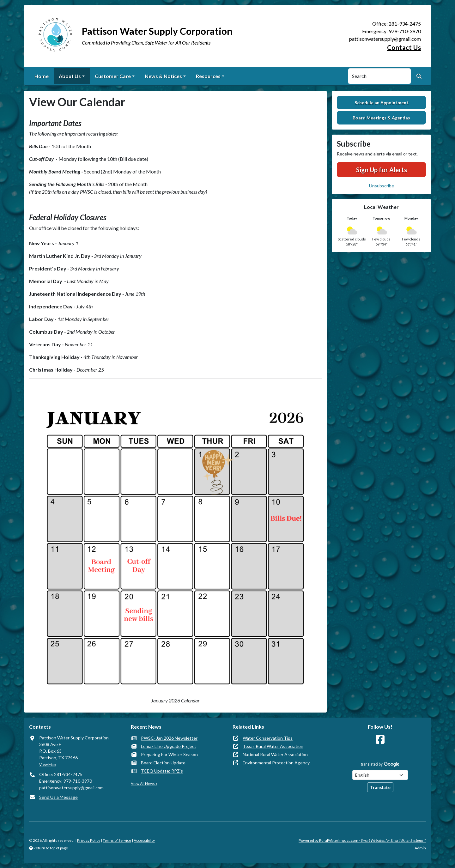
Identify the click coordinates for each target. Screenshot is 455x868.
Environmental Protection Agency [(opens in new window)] (276, 763)
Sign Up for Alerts (382, 170)
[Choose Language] (380, 775)
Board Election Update (163, 763)
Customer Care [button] (113, 76)
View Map (47, 765)
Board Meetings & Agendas (381, 118)
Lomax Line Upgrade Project (169, 746)
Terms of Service (117, 840)
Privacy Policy (89, 840)
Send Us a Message (58, 797)
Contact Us (404, 47)
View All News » (144, 783)
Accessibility (144, 840)
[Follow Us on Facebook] (380, 740)
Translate (380, 787)
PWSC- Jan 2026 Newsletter (169, 738)
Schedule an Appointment (382, 103)
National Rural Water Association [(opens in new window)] (275, 754)
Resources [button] (208, 76)
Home (42, 76)
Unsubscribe (382, 186)
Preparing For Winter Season (169, 754)
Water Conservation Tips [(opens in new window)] (268, 738)
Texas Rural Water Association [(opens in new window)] (273, 746)
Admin (420, 848)
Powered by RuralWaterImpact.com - (362, 840)
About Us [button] (70, 76)
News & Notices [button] (163, 76)
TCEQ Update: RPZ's (162, 771)
